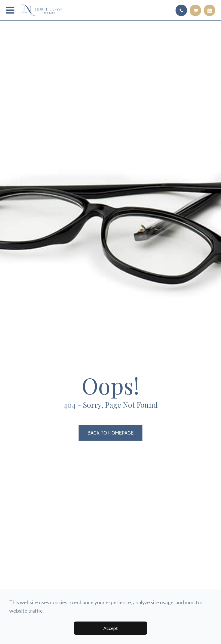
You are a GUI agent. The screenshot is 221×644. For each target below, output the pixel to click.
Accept (110, 628)
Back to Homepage (110, 433)
